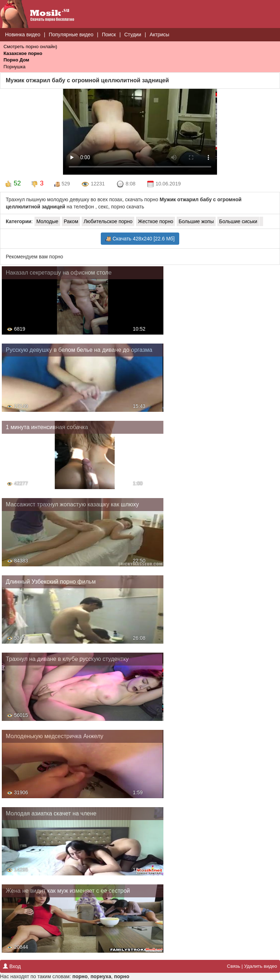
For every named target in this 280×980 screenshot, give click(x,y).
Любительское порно (108, 221)
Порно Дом (16, 60)
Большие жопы (196, 221)
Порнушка (15, 67)
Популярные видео (71, 34)
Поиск (109, 34)
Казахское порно (23, 53)
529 (62, 184)
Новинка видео (23, 34)
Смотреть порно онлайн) (30, 47)
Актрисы (160, 34)
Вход (12, 966)
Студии (133, 34)
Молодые (47, 221)
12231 (93, 184)
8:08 (126, 184)
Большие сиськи (238, 221)
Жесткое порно (155, 221)
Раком (71, 221)
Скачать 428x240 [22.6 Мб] (140, 239)
